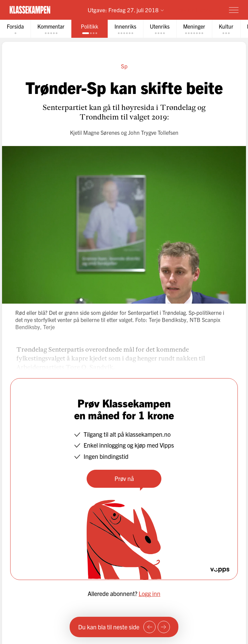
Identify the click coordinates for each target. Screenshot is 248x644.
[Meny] (234, 10)
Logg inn (149, 593)
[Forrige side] (149, 627)
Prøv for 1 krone (194, 10)
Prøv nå (124, 478)
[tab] (15, 29)
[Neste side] (164, 627)
